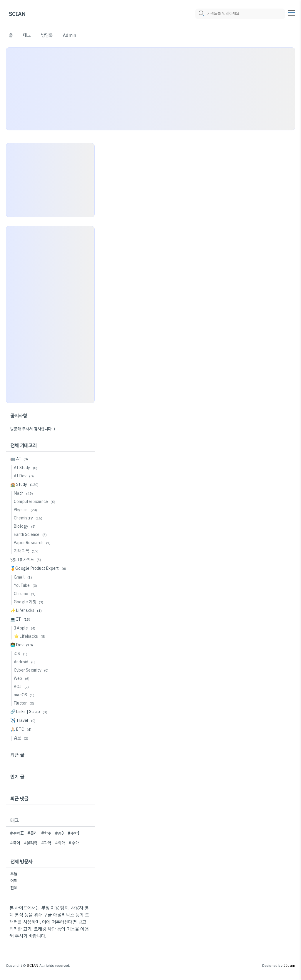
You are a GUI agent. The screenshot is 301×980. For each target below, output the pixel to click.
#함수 (46, 833)
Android (26, 662)
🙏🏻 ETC (22, 729)
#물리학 (31, 843)
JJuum (289, 965)
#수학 (74, 843)
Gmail (24, 577)
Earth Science (31, 535)
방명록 (47, 35)
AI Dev (25, 476)
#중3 (60, 833)
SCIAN (17, 14)
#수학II (17, 833)
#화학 (60, 843)
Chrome (26, 594)
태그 (27, 35)
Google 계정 (30, 602)
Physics (26, 510)
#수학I (74, 833)
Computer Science (35, 502)
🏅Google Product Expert (39, 568)
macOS (25, 695)
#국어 (15, 843)
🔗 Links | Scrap (30, 712)
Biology (26, 526)
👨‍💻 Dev (22, 645)
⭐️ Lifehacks (30, 636)
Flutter (25, 703)
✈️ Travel (24, 721)
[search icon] (201, 14)
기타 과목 (27, 551)
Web (22, 678)
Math (24, 493)
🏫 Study (25, 485)
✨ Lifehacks (27, 611)
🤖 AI (20, 459)
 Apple (25, 628)
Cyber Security (32, 670)
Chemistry (29, 518)
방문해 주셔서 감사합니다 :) (33, 429)
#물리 (32, 833)
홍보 (22, 738)
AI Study (26, 468)
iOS (21, 654)
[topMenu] (292, 12)
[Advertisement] (150, 89)
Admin (70, 35)
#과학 (46, 843)
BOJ (22, 687)
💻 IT (21, 619)
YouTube (26, 585)
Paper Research (33, 543)
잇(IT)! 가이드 (27, 560)
